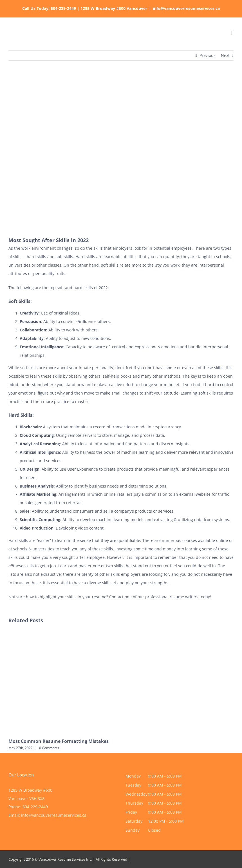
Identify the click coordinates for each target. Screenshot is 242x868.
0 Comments (49, 748)
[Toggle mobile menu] (232, 33)
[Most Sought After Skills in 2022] (121, 153)
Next (225, 55)
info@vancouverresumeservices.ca (186, 8)
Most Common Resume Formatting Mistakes (59, 741)
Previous (208, 55)
